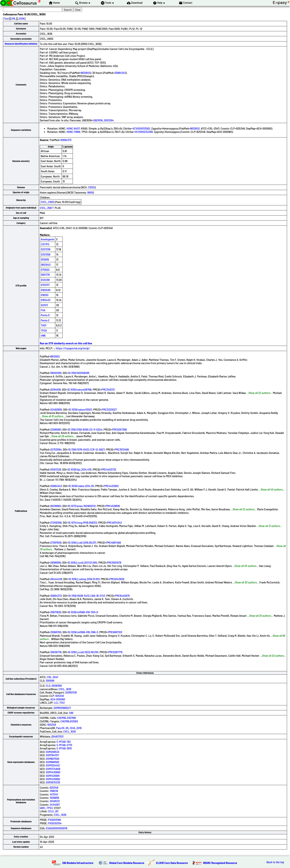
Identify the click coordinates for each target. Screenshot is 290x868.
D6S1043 (46, 265)
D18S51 (45, 295)
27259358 (56, 522)
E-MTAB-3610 (64, 748)
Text (7, 18)
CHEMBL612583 (69, 721)
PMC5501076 (114, 562)
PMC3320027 (109, 409)
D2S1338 (45, 249)
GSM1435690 (53, 772)
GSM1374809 (53, 769)
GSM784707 (52, 755)
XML (14, 18)
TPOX (44, 330)
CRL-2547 (53, 677)
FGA (43, 310)
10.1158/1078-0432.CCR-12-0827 (86, 449)
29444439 (56, 579)
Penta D (45, 315)
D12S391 (45, 280)
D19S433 (45, 300)
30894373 (66, 140)
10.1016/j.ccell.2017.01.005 (82, 562)
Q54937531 (57, 736)
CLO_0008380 (54, 685)
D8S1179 (45, 274)
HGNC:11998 (73, 132)
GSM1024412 (53, 765)
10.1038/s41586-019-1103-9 (83, 612)
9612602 (86, 73)
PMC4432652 (111, 486)
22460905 (56, 409)
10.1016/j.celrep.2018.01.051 (84, 579)
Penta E (45, 320)
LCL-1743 (59, 702)
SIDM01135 (71, 692)
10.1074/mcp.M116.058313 (82, 522)
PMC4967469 (114, 542)
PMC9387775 (115, 652)
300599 (50, 680)
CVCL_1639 (65, 689)
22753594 (56, 449)
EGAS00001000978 (57, 828)
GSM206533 (53, 752)
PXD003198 (54, 820)
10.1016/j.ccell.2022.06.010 (83, 652)
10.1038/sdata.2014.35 (81, 486)
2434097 (55, 804)
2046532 (55, 801)
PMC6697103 (115, 632)
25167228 (56, 469)
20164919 (55, 389)
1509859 (54, 798)
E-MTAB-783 (64, 742)
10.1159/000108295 (79, 373)
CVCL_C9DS (47, 202)
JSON (21, 18)
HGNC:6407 (73, 128)
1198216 (54, 791)
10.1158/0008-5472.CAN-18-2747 (87, 596)
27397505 (56, 542)
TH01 (43, 325)
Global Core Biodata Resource (127, 863)
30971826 (56, 612)
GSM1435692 (53, 779)
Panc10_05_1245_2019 (69, 728)
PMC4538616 (113, 506)
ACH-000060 (58, 699)
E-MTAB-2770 (64, 745)
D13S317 (45, 285)
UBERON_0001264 (103, 120)
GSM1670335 (53, 782)
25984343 (120, 73)
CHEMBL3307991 (67, 718)
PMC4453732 (109, 469)
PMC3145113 (108, 389)
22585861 (56, 429)
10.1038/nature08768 (79, 389)
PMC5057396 (119, 429)
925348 (60, 696)
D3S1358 (45, 254)
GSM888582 (53, 762)
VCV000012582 (141, 128)
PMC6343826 (117, 579)
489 (71, 713)
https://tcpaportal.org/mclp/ (73, 348)
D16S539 (45, 290)
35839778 (56, 652)
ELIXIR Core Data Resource (172, 863)
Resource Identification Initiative (21, 44)
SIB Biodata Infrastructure (78, 863)
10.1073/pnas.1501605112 (82, 506)
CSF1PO (45, 244)
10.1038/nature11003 (80, 409)
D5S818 (45, 259)
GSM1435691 (53, 776)
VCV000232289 (144, 132)
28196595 (56, 562)
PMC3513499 (122, 449)
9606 (90, 192)
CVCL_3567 (46, 208)
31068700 (56, 632)
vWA (43, 335)
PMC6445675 (122, 596)
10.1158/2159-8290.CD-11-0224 (85, 429)
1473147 (54, 794)
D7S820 (45, 270)
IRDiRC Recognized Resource (220, 863)
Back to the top (275, 862)
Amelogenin (48, 239)
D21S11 (44, 305)
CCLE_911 (53, 811)
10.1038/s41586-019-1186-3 (83, 632)
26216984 (56, 506)
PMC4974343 (114, 522)
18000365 (56, 373)
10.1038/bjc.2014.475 (80, 469)
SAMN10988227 (62, 708)
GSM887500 (53, 759)
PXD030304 (55, 823)
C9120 (91, 187)
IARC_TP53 (46, 808)
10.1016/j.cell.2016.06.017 (82, 542)
